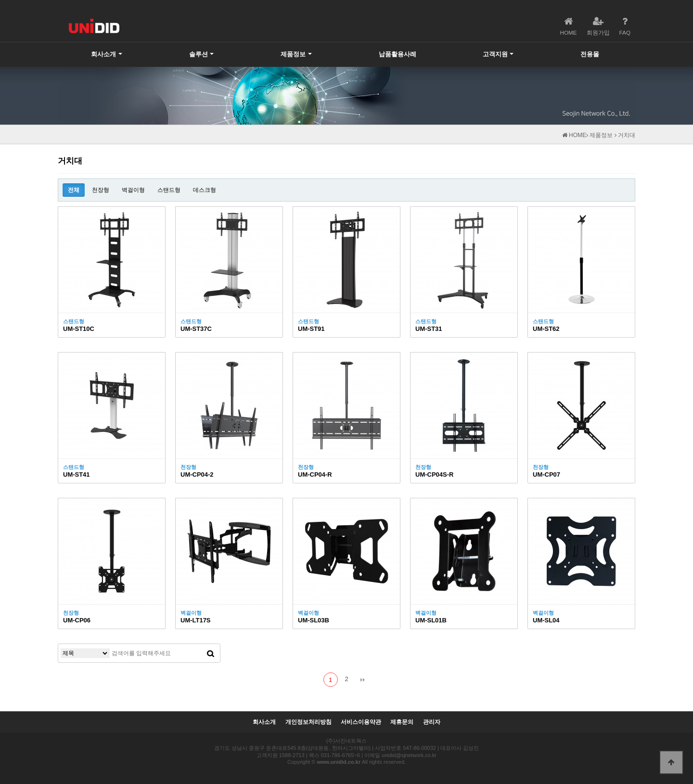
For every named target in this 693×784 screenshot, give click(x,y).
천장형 (101, 190)
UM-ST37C (196, 329)
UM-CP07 (546, 474)
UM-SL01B (431, 620)
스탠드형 (169, 190)
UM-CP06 (77, 620)
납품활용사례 (398, 54)
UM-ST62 (546, 329)
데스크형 (205, 190)
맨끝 (362, 680)
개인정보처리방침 (308, 722)
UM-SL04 (546, 620)
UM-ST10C (79, 329)
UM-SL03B (314, 620)
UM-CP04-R (315, 474)
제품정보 (293, 54)
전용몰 (590, 54)
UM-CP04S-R (434, 474)
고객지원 (495, 54)
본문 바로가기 (0, 0)
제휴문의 (402, 722)
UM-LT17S (196, 620)
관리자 (432, 722)
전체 (74, 190)
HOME (574, 135)
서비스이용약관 (361, 722)
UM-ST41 (77, 474)
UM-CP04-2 (197, 474)
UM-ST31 (429, 329)
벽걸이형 (133, 190)
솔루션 (199, 54)
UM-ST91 (311, 329)
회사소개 (103, 54)
